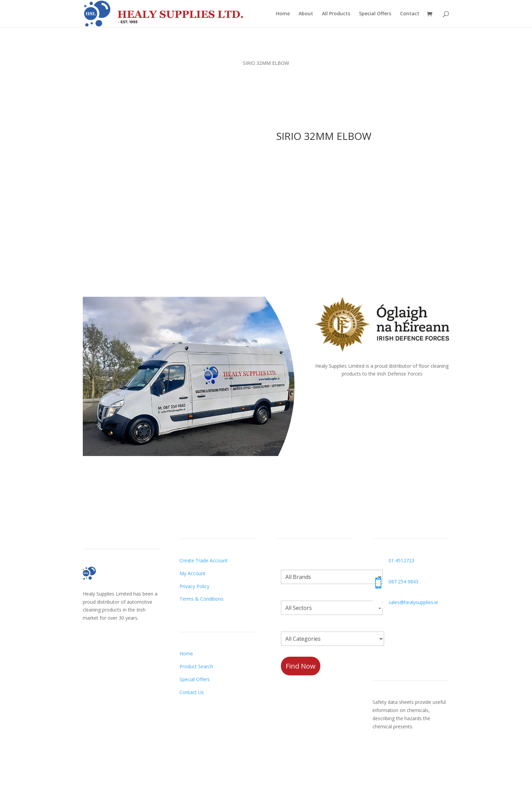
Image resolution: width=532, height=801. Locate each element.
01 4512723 (401, 560)
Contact (410, 14)
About (306, 14)
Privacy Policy (194, 586)
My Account (193, 573)
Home (283, 14)
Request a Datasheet (396, 755)
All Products (336, 14)
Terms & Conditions (202, 599)
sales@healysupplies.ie (413, 602)
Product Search (196, 666)
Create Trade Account (204, 560)
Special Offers (375, 14)
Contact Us (192, 692)
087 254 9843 (403, 581)
